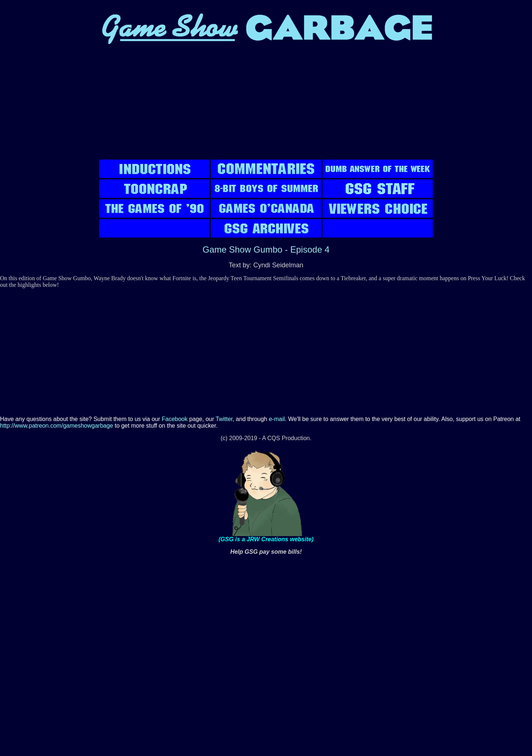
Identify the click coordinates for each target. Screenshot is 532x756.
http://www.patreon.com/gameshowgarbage (57, 426)
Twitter (224, 419)
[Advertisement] (266, 107)
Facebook (175, 419)
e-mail (277, 419)
